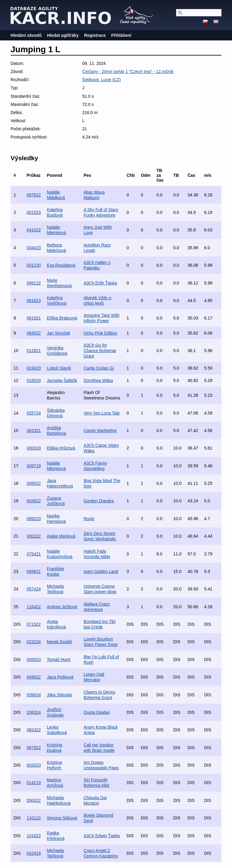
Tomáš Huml (59, 660)
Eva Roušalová (61, 265)
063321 (34, 431)
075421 (34, 554)
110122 (34, 818)
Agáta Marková (61, 536)
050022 (34, 800)
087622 (34, 195)
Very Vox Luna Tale (102, 413)
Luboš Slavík (59, 368)
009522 (34, 483)
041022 (34, 230)
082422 (34, 730)
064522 (34, 333)
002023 (34, 765)
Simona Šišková (62, 818)
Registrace (95, 35)
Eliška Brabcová (62, 318)
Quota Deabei (97, 712)
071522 (34, 624)
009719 (34, 466)
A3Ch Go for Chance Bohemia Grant (100, 351)
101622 (34, 836)
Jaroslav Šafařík (62, 380)
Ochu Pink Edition (100, 333)
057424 (34, 589)
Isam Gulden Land (101, 571)
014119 (34, 783)
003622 (34, 501)
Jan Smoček (58, 333)
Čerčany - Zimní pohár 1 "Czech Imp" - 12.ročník (128, 72)
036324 (34, 712)
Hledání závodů (26, 35)
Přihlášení (121, 35)
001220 (34, 265)
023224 (34, 642)
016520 (34, 380)
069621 (34, 571)
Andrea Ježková (62, 607)
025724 (34, 413)
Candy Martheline (100, 431)
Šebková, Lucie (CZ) (101, 80)
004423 (34, 248)
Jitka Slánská (59, 695)
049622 (34, 677)
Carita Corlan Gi (99, 368)
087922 (34, 748)
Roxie (89, 519)
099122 (34, 283)
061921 (34, 318)
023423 (34, 368)
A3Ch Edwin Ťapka (102, 836)
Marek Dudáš (59, 642)
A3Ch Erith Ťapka (100, 283)
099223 (34, 519)
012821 (34, 351)
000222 (34, 536)
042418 (34, 853)
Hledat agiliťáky (63, 35)
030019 (34, 448)
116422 (34, 607)
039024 (34, 695)
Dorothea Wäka (98, 380)
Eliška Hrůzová (61, 448)
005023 (34, 660)
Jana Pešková (60, 677)
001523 (34, 212)
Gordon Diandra (99, 501)
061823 (34, 300)
